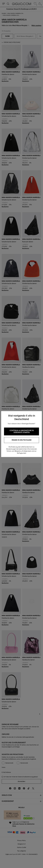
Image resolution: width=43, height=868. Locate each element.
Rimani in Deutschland (22, 440)
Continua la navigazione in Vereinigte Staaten (22, 431)
